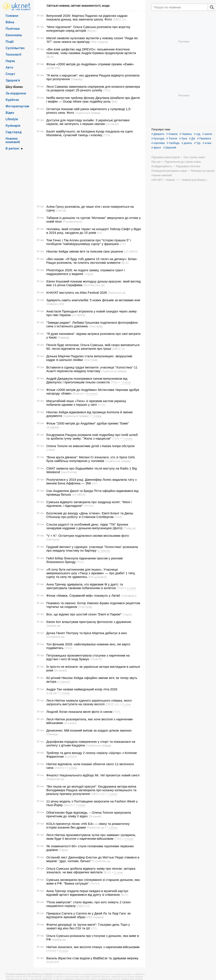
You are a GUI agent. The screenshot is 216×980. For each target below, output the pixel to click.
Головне (12, 16)
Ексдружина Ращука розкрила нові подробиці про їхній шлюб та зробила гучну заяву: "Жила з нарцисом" (92, 437)
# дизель (187, 143)
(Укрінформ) (129, 596)
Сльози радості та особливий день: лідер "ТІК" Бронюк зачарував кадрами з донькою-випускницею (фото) (87, 526)
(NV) (100, 233)
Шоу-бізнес (14, 87)
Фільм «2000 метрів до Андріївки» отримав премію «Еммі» (90, 64)
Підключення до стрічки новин (183, 162)
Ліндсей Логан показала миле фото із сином (79, 712)
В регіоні (12, 148)
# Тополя (172, 139)
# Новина (172, 134)
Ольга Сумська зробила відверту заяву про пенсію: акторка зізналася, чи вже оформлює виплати (91, 870)
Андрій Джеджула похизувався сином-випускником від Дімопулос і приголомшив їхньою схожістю (87, 380)
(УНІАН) (89, 506)
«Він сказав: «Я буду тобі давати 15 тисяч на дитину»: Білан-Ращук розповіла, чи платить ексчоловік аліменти (92, 261)
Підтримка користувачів (166, 157)
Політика (13, 28)
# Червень (186, 134)
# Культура (158, 139)
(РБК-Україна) (99, 42)
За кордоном (16, 93)
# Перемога (204, 139)
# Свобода (173, 143)
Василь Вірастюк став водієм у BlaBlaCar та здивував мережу (93, 958)
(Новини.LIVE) (55, 304)
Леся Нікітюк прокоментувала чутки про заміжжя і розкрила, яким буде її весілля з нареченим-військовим (91, 837)
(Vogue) (89, 274)
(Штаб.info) (53, 68)
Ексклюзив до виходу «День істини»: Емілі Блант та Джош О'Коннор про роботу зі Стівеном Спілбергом (90, 515)
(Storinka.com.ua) (94, 285)
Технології (13, 54)
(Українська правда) (88, 113)
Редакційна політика (188, 166)
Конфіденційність (162, 166)
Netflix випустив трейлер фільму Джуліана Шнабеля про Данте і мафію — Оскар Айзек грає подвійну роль (93, 100)
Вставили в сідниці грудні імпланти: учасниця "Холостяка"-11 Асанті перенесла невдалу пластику (92, 369)
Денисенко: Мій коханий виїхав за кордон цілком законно (89, 730)
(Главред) (77, 79)
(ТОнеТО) (96, 659)
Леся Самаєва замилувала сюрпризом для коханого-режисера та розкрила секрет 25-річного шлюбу (93, 88)
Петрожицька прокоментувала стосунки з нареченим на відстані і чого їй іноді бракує (88, 657)
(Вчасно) (78, 393)
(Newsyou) (53, 539)
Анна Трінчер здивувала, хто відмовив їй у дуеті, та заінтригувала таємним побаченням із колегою (85, 586)
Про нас (156, 162)
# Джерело (158, 134)
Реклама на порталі (203, 171)
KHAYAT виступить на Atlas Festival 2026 (77, 293)
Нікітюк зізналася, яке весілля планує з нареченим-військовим (93, 947)
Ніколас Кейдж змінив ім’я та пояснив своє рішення (85, 251)
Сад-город (14, 132)
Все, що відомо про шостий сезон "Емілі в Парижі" (84, 614)
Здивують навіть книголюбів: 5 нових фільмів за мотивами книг (93, 300)
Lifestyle (12, 119)
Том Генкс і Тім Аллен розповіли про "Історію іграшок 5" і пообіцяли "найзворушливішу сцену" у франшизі (89, 242)
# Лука (183, 139)
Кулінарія (13, 125)
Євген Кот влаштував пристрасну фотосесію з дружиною (89, 622)
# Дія (192, 139)
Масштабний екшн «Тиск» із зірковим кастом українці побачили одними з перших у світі (86, 403)
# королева (158, 143)
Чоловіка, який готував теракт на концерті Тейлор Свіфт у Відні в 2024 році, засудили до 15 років (94, 231)
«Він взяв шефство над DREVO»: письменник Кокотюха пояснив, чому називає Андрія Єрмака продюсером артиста (91, 51)
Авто (9, 67)
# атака (207, 143)
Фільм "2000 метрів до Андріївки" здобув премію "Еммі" (88, 423)
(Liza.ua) (61, 210)
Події (10, 41)
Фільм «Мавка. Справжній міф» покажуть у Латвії (83, 595)
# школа (207, 134)
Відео (10, 112)
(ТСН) (107, 90)
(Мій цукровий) (97, 577)
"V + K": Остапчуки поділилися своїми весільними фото (88, 536)
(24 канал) (112, 124)
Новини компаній (13, 140)
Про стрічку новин (194, 157)
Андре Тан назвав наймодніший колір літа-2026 (82, 689)
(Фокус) (92, 31)
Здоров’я (13, 80)
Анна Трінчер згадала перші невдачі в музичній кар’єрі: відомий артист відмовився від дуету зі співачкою (88, 893)
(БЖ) (114, 101)
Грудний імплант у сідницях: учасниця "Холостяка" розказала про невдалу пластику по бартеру (92, 549)
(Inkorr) (51, 450)
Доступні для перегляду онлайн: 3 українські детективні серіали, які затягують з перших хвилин (88, 122)
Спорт (10, 74)
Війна (10, 22)
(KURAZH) (71, 757)
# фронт (156, 148)
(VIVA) (102, 405)
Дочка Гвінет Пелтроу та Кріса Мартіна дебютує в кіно (87, 633)
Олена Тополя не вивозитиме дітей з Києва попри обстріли (91, 446)
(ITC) (123, 244)
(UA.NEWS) (131, 251)
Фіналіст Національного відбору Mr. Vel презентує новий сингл (93, 775)
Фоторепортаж (17, 106)
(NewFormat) (69, 472)
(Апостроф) (96, 326)
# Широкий (170, 148)
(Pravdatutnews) (73, 222)
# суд (197, 134)
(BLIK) (50, 57)
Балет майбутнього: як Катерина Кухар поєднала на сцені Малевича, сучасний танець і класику (90, 133)
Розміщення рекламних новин (169, 171)
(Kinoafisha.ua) (56, 637)
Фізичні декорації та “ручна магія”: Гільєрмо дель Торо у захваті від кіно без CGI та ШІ (88, 926)
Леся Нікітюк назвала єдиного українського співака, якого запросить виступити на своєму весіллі (89, 702)
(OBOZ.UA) (119, 19)
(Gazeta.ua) (53, 626)
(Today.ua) (130, 528)
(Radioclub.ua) (117, 293)
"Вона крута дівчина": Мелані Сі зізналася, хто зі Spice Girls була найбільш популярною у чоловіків (91, 459)
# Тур (197, 143)
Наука (10, 61)
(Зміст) (68, 805)
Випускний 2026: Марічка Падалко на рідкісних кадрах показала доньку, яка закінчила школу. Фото (87, 17)
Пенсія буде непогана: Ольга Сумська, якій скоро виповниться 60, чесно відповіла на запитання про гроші (93, 347)
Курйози (12, 100)
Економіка (14, 35)
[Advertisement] (89, 171)
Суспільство (15, 48)
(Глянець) (52, 734)
